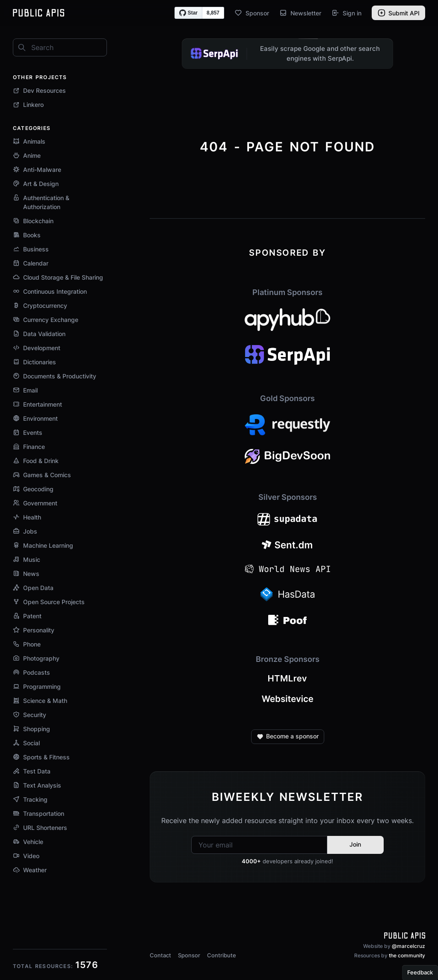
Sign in (346, 13)
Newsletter (300, 13)
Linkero (28, 105)
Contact (160, 955)
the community (407, 955)
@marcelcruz (408, 946)
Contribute (222, 955)
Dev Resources (39, 90)
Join (355, 844)
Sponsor (252, 13)
